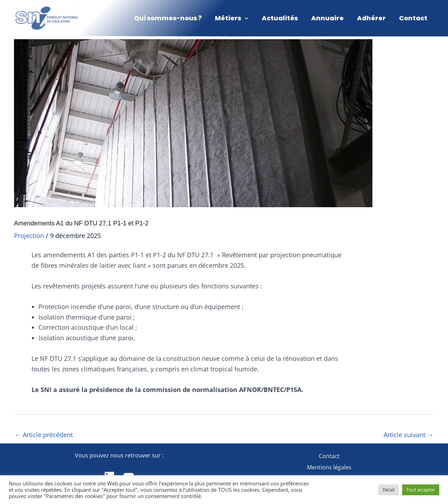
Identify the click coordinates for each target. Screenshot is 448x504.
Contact (329, 456)
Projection (29, 236)
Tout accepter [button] (421, 490)
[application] (248, 18)
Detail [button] (388, 490)
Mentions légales (329, 467)
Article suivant (408, 435)
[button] (235, 18)
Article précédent (44, 435)
